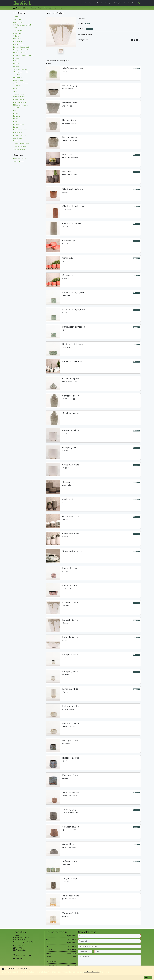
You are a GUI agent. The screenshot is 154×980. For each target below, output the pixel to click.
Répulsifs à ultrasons (20, 135)
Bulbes (16, 61)
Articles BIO (19, 31)
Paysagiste (108, 3)
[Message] (109, 961)
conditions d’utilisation (92, 972)
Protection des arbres (20, 130)
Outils (17, 108)
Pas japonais (17, 119)
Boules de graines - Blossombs (23, 55)
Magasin (100, 3)
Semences (17, 141)
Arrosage (16, 28)
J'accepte (148, 977)
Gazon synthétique (19, 97)
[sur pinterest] (19, 958)
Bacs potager (18, 42)
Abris (17, 17)
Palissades (17, 116)
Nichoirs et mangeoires (21, 105)
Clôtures (18, 75)
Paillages (16, 113)
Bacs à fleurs (17, 39)
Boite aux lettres (18, 44)
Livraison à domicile (20, 159)
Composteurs (18, 77)
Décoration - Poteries (30, 8)
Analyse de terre (19, 162)
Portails (16, 127)
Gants (15, 91)
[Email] (109, 941)
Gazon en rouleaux (19, 94)
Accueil (84, 3)
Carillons (16, 64)
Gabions (16, 88)
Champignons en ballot (21, 72)
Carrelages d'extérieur (20, 69)
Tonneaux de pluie (19, 149)
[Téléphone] (109, 946)
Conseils (127, 3)
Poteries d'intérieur (44, 8)
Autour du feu (18, 33)
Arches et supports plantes (24, 25)
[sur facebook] (14, 958)
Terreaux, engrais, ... (21, 146)
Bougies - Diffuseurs (20, 53)
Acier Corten (17, 20)
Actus (134, 3)
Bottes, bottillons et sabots (22, 50)
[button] (138, 3)
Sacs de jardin (18, 138)
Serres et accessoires (22, 144)
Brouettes (16, 58)
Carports (16, 66)
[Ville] (118, 951)
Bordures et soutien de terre (22, 47)
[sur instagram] (16, 958)
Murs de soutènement (20, 102)
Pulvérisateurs (18, 133)
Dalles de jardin (18, 80)
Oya (15, 111)
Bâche (17, 36)
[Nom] (109, 936)
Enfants (17, 86)
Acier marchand (18, 22)
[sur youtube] (21, 958)
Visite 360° (118, 3)
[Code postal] (85, 951)
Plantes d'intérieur (19, 124)
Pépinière (92, 3)
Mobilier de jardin (19, 99)
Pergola (16, 122)
